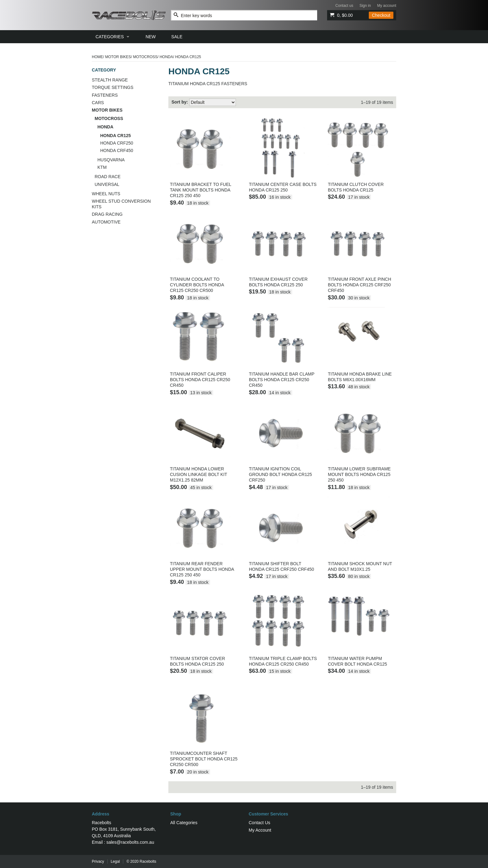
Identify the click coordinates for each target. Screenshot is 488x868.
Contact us (344, 6)
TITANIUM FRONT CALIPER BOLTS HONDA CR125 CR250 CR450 (200, 380)
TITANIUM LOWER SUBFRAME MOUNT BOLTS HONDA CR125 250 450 (359, 474)
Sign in (365, 6)
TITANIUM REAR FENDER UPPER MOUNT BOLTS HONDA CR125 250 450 (202, 569)
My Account (260, 830)
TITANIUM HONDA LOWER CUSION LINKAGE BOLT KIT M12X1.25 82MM (199, 474)
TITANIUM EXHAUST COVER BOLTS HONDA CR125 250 (278, 282)
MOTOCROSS (145, 57)
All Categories (184, 823)
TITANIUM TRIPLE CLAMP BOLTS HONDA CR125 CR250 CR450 (283, 661)
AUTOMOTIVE (106, 222)
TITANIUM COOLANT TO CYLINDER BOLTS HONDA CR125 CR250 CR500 (197, 285)
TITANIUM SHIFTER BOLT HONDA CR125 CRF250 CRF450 (282, 566)
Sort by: (180, 102)
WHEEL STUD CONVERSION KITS (121, 204)
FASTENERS (105, 95)
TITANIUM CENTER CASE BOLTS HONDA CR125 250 (283, 187)
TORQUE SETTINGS (113, 87)
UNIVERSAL (107, 184)
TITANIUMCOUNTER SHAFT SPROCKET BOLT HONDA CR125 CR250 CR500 (204, 759)
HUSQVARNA (111, 160)
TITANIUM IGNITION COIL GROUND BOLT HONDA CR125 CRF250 (281, 474)
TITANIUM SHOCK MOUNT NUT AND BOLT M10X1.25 (360, 566)
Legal (115, 861)
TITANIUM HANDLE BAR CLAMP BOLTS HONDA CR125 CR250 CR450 (282, 380)
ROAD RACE (108, 177)
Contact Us (259, 823)
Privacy (98, 861)
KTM (102, 167)
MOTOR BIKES (118, 57)
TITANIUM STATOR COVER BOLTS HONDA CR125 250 (197, 661)
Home (97, 57)
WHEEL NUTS (106, 194)
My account (387, 6)
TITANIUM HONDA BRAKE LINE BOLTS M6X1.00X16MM (360, 377)
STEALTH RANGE (110, 80)
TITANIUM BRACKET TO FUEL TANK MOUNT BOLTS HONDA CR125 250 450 (201, 190)
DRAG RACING (107, 214)
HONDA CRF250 (117, 143)
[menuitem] (113, 37)
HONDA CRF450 (117, 150)
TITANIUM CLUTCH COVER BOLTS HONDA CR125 (356, 187)
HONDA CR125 (115, 136)
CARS (98, 103)
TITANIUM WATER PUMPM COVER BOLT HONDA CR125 (357, 661)
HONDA (166, 57)
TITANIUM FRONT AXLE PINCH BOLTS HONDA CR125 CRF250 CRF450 (359, 285)
